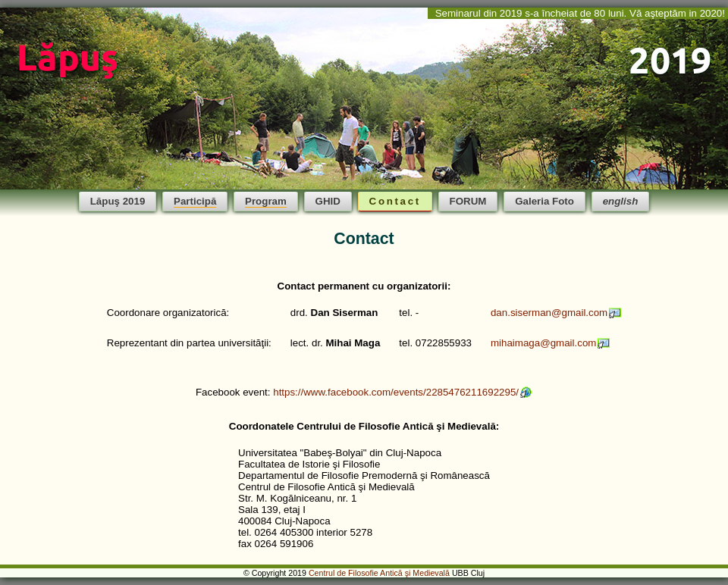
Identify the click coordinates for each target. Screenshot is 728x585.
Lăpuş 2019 (118, 201)
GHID (328, 201)
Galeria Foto (544, 201)
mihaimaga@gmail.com (543, 343)
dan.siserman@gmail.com (549, 313)
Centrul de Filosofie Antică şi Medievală (379, 573)
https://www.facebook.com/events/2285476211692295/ (396, 392)
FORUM (468, 201)
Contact (395, 201)
